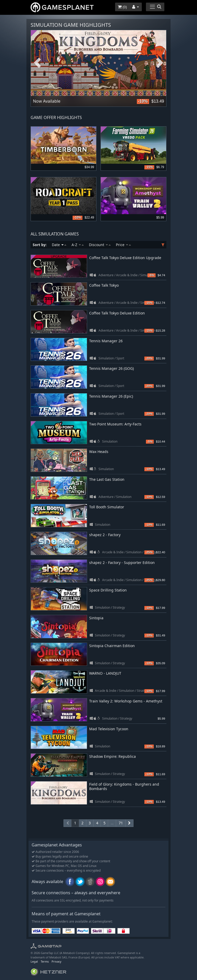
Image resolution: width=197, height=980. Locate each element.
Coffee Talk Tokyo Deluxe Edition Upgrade (125, 258)
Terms (45, 961)
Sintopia (96, 618)
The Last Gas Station (107, 479)
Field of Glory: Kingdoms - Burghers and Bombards (124, 786)
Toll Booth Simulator (107, 507)
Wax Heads (99, 452)
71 (121, 823)
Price (123, 245)
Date (59, 245)
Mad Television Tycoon (109, 729)
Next (160, 63)
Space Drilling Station (108, 590)
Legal (34, 961)
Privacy (57, 961)
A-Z (78, 245)
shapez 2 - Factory (105, 535)
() (122, 7)
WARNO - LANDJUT (105, 673)
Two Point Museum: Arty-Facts (115, 424)
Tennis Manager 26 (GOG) (111, 368)
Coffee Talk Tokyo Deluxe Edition (117, 313)
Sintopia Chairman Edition (112, 646)
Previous (37, 63)
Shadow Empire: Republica (112, 756)
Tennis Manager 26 (106, 341)
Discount (100, 245)
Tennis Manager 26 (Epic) (111, 396)
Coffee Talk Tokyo (104, 285)
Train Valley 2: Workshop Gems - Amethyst (126, 701)
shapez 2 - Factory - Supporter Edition (122, 563)
